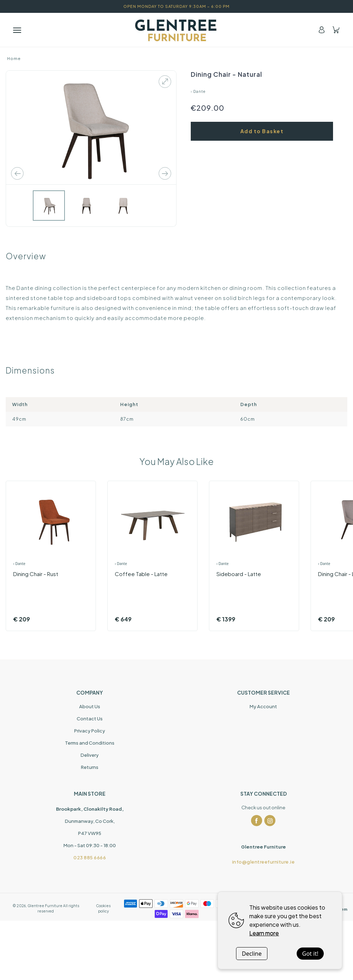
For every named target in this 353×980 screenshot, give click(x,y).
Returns (90, 767)
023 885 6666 (90, 857)
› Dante (198, 91)
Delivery (90, 755)
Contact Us (90, 719)
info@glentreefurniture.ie (264, 862)
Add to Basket (262, 131)
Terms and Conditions (90, 743)
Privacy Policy (90, 731)
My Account (263, 706)
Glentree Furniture (45, 906)
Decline (252, 954)
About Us (90, 706)
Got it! (310, 954)
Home (14, 58)
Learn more (264, 933)
